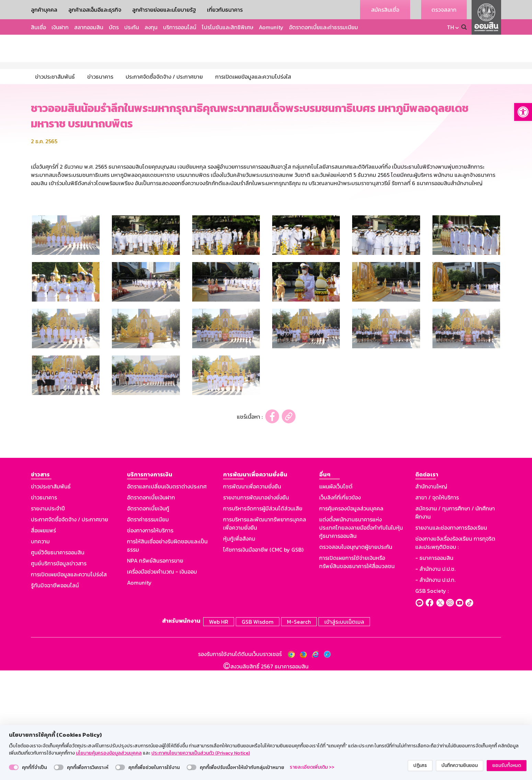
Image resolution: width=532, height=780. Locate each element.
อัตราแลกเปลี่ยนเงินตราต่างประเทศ (167, 598)
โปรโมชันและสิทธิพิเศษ (228, 27)
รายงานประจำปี (48, 620)
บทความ (40, 653)
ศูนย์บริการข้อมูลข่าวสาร (59, 675)
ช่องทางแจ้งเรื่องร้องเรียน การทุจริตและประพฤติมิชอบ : (455, 654)
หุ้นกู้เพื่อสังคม (239, 650)
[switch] (14, 767)
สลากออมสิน (89, 27)
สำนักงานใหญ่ (431, 598)
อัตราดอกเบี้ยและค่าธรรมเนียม (323, 27)
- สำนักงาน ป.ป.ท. (435, 691)
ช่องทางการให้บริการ (150, 642)
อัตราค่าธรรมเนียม (148, 631)
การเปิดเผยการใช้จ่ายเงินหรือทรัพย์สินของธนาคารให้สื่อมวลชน (357, 673)
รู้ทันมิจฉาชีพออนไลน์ (55, 697)
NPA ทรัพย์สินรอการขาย (155, 672)
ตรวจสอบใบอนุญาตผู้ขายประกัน (356, 658)
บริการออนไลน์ (180, 27)
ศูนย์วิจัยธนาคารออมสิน (58, 664)
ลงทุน (151, 27)
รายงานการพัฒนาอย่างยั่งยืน (256, 609)
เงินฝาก (60, 27)
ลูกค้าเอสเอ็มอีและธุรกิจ (95, 10)
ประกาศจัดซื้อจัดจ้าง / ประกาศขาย (70, 631)
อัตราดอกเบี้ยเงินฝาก (151, 609)
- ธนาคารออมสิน (434, 669)
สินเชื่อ (38, 27)
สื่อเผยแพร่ (43, 642)
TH (450, 27)
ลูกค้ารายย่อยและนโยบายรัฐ (164, 10)
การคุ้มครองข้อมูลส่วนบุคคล (351, 620)
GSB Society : (432, 702)
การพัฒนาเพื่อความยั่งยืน (252, 598)
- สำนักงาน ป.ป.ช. (435, 680)
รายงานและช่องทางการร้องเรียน (451, 639)
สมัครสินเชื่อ (385, 10)
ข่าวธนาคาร (44, 609)
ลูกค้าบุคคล (44, 10)
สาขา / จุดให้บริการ (437, 609)
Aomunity (271, 27)
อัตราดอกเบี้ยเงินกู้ (148, 620)
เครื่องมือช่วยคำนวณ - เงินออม (162, 683)
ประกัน (132, 27)
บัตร (114, 27)
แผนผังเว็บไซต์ (336, 598)
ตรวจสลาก (444, 10)
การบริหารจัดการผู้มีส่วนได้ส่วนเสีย (263, 620)
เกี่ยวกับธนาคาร (225, 10)
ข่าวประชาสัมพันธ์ (51, 598)
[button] (523, 112)
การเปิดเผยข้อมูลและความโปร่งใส (69, 686)
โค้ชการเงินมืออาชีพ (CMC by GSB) (263, 661)
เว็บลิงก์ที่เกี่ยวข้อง (340, 609)
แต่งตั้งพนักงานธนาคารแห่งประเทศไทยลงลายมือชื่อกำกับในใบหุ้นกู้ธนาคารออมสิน (361, 639)
